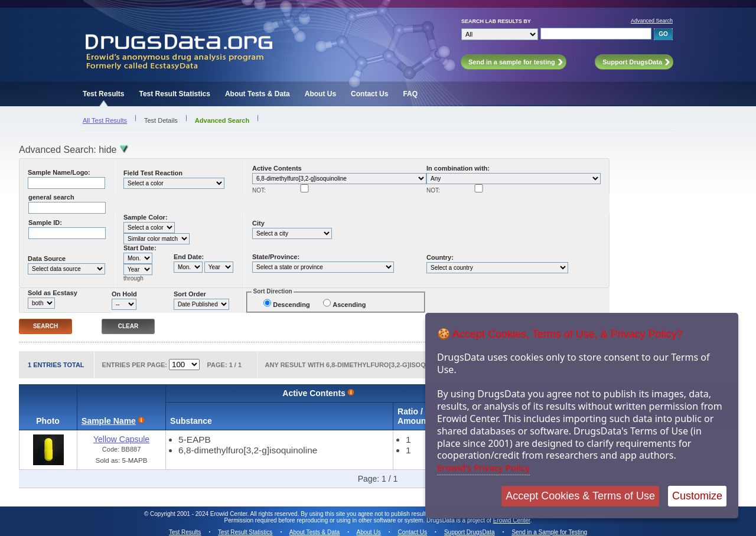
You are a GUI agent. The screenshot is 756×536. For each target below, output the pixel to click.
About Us (320, 94)
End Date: (189, 257)
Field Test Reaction (153, 173)
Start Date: (140, 248)
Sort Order (190, 294)
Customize (697, 496)
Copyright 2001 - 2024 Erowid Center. (199, 514)
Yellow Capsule (121, 439)
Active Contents (277, 168)
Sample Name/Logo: (59, 172)
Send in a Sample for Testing (549, 532)
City (258, 223)
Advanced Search (652, 21)
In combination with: (458, 168)
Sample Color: (146, 217)
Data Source (47, 259)
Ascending (349, 305)
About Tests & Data (258, 94)
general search (51, 197)
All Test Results (105, 120)
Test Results (103, 94)
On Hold (124, 294)
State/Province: (276, 257)
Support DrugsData (470, 532)
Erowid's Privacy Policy (483, 468)
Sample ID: (45, 223)
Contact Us (369, 94)
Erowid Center (512, 520)
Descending (291, 305)
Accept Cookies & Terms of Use (580, 496)
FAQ (410, 94)
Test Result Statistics (174, 94)
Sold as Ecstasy (53, 293)
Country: (440, 257)
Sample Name (109, 421)
